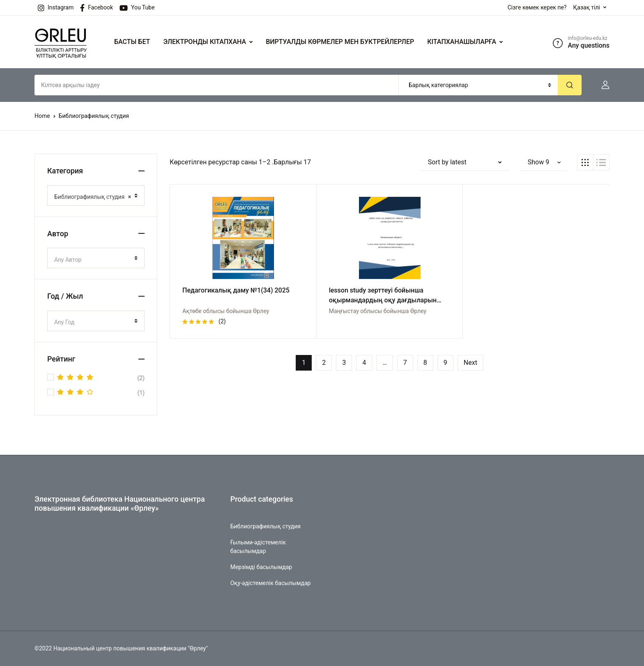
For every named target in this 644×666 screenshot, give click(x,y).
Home (42, 116)
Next (470, 363)
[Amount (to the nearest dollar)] (217, 85)
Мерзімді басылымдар (261, 567)
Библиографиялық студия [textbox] (93, 197)
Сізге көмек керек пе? (537, 7)
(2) (101, 378)
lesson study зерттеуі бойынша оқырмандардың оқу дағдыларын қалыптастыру (383, 300)
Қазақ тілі (586, 7)
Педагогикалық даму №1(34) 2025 (236, 290)
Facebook (97, 8)
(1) (101, 393)
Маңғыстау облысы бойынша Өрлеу (378, 311)
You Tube (137, 8)
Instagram (56, 8)
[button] (602, 85)
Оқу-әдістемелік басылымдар (271, 583)
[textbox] (93, 260)
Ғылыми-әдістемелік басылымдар (258, 547)
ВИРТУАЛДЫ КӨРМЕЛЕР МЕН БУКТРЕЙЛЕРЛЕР (340, 42)
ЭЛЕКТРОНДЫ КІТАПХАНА (205, 42)
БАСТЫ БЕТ (132, 42)
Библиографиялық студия (266, 526)
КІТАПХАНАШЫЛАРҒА (462, 42)
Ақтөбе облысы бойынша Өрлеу (226, 311)
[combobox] (96, 196)
